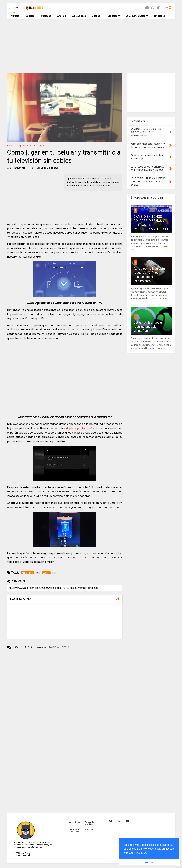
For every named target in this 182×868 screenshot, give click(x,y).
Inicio (15, 16)
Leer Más (163, 299)
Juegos (96, 16)
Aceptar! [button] (149, 862)
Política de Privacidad (75, 831)
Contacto (89, 830)
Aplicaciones (79, 16)
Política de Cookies (89, 823)
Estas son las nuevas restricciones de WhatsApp (148, 327)
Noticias (30, 16)
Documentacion (137, 16)
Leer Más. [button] (141, 853)
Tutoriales (113, 16)
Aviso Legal (75, 822)
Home (10, 146)
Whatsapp (46, 16)
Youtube (159, 16)
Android (62, 16)
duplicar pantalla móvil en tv (84, 428)
